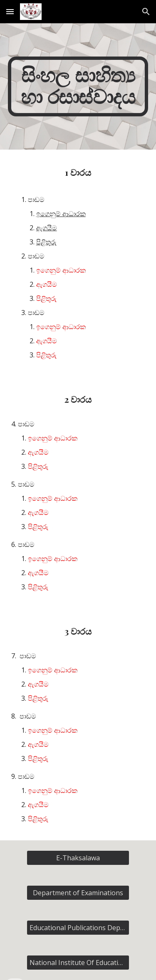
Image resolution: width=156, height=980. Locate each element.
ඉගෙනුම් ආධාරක (61, 214)
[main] (78, 86)
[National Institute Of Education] (78, 963)
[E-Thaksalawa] (78, 858)
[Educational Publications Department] (78, 928)
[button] (10, 11)
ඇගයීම (47, 228)
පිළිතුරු (46, 242)
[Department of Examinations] (78, 893)
